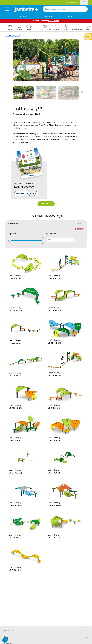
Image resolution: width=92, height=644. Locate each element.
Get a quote (71, 2)
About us (48, 16)
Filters (79, 223)
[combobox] (65, 9)
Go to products (14, 36)
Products (24, 16)
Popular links (9, 631)
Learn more (54, 21)
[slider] (10, 240)
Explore (7, 637)
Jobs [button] (70, 16)
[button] (89, 30)
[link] (22, 194)
